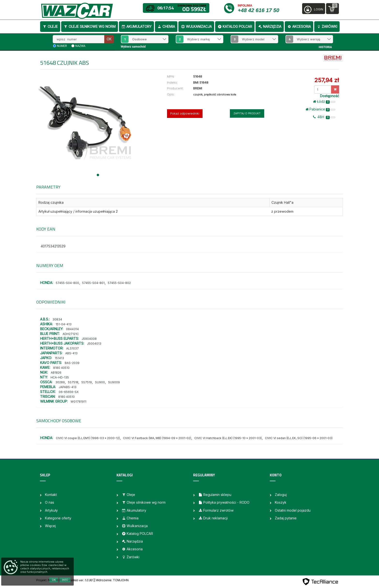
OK (109, 39)
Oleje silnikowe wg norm (90, 26)
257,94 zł (327, 80)
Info (65, 580)
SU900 (100, 382)
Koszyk (281, 502)
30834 (57, 319)
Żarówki (327, 26)
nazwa (80, 46)
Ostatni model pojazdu (293, 510)
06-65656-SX (69, 392)
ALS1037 (73, 348)
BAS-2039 (72, 363)
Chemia (166, 26)
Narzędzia (270, 26)
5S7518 (73, 382)
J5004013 (94, 344)
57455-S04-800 (67, 283)
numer (62, 46)
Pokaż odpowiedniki (185, 113)
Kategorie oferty (58, 518)
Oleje (50, 26)
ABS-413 (71, 353)
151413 (59, 358)
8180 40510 (61, 368)
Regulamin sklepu (215, 495)
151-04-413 (64, 324)
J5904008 (89, 339)
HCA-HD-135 (60, 377)
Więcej (50, 526)
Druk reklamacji (213, 518)
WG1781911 (78, 402)
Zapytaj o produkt (247, 113)
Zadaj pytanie (286, 518)
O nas (50, 502)
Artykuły (51, 510)
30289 (60, 382)
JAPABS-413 (68, 387)
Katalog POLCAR (235, 26)
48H (324, 117)
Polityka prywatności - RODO (224, 502)
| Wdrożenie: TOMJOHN (111, 580)
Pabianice (320, 109)
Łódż (324, 102)
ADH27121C (71, 334)
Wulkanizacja (196, 26)
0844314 (72, 329)
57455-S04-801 (93, 283)
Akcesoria (299, 26)
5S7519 (87, 382)
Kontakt (51, 495)
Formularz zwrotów (216, 510)
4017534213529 (53, 246)
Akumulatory (136, 26)
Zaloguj (281, 495)
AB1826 (56, 373)
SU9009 (114, 382)
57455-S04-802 (119, 283)
